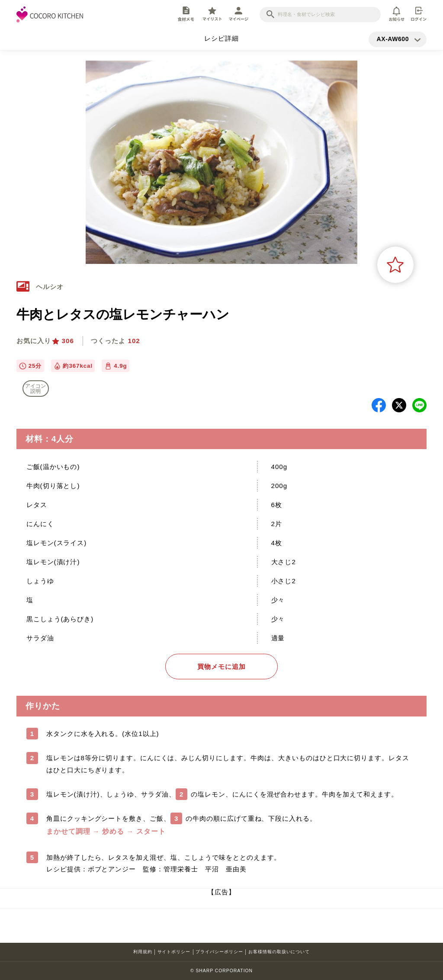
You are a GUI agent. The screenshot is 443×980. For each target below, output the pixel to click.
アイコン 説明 (35, 389)
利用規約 (143, 952)
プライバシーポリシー (219, 952)
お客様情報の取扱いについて (279, 952)
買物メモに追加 (221, 667)
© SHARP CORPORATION (221, 971)
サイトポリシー (174, 952)
